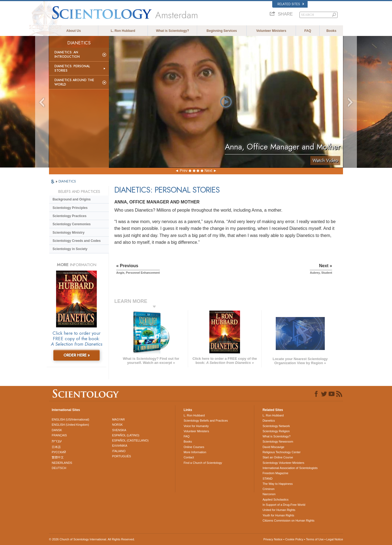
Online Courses (194, 447)
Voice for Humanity (196, 426)
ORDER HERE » (77, 355)
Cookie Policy (294, 539)
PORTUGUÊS (122, 456)
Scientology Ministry (68, 233)
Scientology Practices (70, 216)
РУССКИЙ (59, 452)
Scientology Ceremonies (72, 224)
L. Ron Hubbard (123, 31)
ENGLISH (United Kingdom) (70, 425)
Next (208, 170)
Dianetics (269, 421)
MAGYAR (119, 419)
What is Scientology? (172, 31)
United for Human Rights (279, 510)
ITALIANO (119, 451)
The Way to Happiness (278, 484)
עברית (57, 441)
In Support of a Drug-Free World (284, 505)
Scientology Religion (276, 431)
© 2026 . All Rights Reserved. (92, 539)
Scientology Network (276, 426)
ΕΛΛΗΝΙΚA (120, 446)
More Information (195, 452)
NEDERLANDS (62, 463)
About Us (74, 31)
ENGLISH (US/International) (71, 419)
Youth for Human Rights (278, 515)
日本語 (56, 447)
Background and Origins (72, 199)
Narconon (269, 494)
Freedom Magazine (275, 473)
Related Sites (291, 4)
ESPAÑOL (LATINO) (126, 435)
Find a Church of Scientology (203, 463)
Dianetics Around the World (74, 82)
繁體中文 (58, 457)
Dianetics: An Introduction (67, 54)
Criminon (268, 489)
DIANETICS (67, 181)
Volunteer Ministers (271, 31)
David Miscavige (273, 447)
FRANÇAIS (59, 435)
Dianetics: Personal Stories (72, 68)
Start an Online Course (278, 457)
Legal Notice (335, 539)
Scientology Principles (70, 208)
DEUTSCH (59, 468)
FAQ (308, 31)
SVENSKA (119, 430)
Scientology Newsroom (278, 442)
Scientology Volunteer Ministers (283, 463)
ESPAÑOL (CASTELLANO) (130, 440)
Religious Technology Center (281, 452)
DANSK (57, 430)
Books (331, 31)
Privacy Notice (273, 539)
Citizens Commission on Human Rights (288, 520)
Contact (189, 457)
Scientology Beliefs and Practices (206, 421)
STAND (267, 479)
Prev (184, 170)
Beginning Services (222, 31)
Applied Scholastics (275, 500)
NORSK (117, 425)
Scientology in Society (70, 249)
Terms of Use (315, 539)
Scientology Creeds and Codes (77, 241)
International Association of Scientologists (290, 468)
